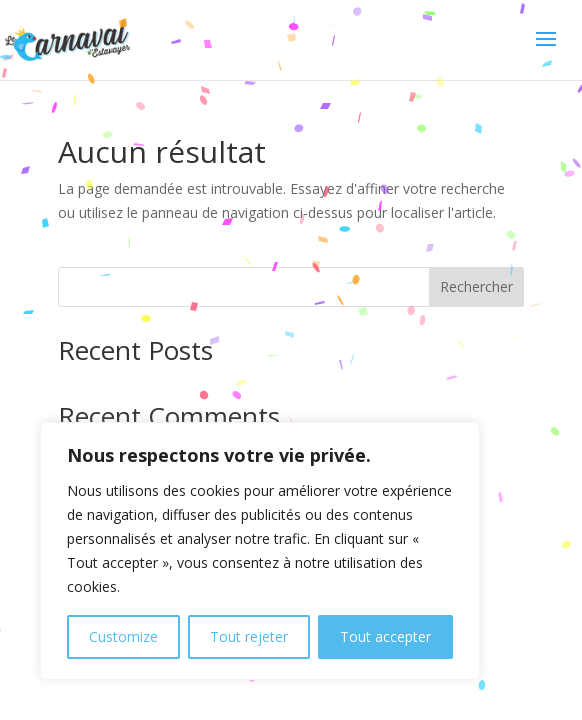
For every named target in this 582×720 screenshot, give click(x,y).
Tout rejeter (249, 636)
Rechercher (476, 286)
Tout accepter (385, 636)
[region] (260, 551)
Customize (123, 636)
